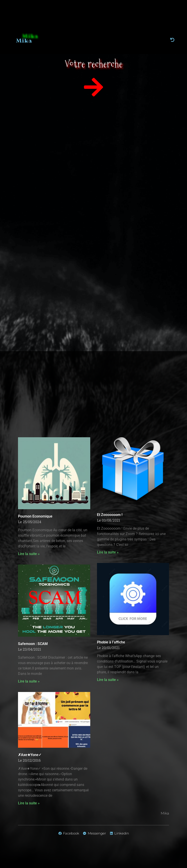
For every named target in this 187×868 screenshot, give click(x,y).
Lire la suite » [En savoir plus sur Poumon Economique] (29, 554)
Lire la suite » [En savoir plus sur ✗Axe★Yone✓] (29, 803)
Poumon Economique (35, 516)
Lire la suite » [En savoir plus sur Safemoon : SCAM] (29, 681)
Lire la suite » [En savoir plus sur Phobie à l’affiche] (108, 680)
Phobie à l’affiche (111, 642)
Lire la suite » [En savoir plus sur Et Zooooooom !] (108, 552)
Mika (28, 40)
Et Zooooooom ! (110, 515)
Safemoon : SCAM (33, 644)
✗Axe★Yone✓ (30, 755)
